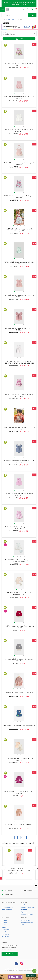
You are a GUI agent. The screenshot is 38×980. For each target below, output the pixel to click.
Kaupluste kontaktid (7, 907)
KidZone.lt (4, 920)
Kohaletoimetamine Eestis (28, 907)
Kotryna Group (5, 937)
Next (35, 868)
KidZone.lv (4, 923)
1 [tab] (15, 60)
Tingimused (24, 912)
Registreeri (9, 954)
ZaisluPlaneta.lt (6, 932)
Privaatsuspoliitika (25, 920)
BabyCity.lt (5, 925)
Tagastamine (24, 910)
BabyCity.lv (5, 927)
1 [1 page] (13, 838)
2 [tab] (19, 60)
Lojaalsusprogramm (7, 910)
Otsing (32, 15)
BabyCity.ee (5, 939)
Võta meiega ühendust (27, 914)
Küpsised (23, 927)
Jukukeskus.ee (6, 930)
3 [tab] (23, 60)
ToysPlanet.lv (5, 934)
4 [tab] (24, 226)
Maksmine (23, 905)
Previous (3, 868)
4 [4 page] (22, 838)
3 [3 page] (19, 838)
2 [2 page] (16, 838)
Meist (3, 905)
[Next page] (25, 838)
